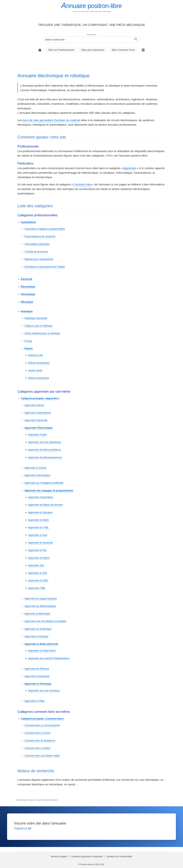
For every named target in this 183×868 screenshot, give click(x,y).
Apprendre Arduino (34, 405)
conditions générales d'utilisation (87, 856)
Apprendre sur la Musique (38, 629)
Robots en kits (35, 355)
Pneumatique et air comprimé (40, 236)
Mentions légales (59, 856)
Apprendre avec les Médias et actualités (45, 621)
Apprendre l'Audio (37, 435)
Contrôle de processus (36, 252)
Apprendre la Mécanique (37, 614)
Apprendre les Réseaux (37, 669)
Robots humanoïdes (39, 378)
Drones (28, 341)
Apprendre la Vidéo (35, 701)
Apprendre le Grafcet (35, 468)
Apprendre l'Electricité (36, 420)
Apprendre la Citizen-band (42, 651)
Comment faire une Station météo (42, 756)
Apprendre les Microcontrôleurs (44, 450)
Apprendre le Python (39, 558)
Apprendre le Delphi (38, 520)
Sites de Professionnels (61, 50)
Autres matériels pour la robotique (42, 333)
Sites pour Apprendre (93, 50)
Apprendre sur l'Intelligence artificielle (44, 483)
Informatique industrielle (37, 244)
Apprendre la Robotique (37, 676)
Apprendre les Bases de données (46, 505)
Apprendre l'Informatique (37, 475)
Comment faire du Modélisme (40, 741)
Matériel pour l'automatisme (39, 259)
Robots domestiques (39, 363)
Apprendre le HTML (38, 528)
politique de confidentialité (120, 856)
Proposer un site (23, 828)
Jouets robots (35, 370)
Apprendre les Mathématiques (40, 606)
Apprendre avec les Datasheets (44, 442)
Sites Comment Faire (123, 50)
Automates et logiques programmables (45, 229)
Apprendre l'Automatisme (38, 413)
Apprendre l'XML (37, 588)
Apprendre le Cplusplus (40, 512)
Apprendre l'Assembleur (41, 497)
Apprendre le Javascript (40, 543)
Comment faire (83, 184)
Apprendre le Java (38, 535)
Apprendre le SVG (38, 573)
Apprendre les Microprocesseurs (45, 457)
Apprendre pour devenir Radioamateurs (49, 658)
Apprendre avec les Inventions (44, 691)
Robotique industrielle (36, 318)
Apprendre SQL (36, 565)
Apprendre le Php (37, 550)
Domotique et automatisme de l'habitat (45, 267)
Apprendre (129, 168)
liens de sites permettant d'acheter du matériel (51, 120)
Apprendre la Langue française (41, 599)
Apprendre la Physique (36, 636)
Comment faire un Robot (37, 748)
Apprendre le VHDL (38, 580)
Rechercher (91, 35)
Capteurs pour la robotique (38, 326)
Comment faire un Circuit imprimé (42, 725)
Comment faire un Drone (37, 733)
